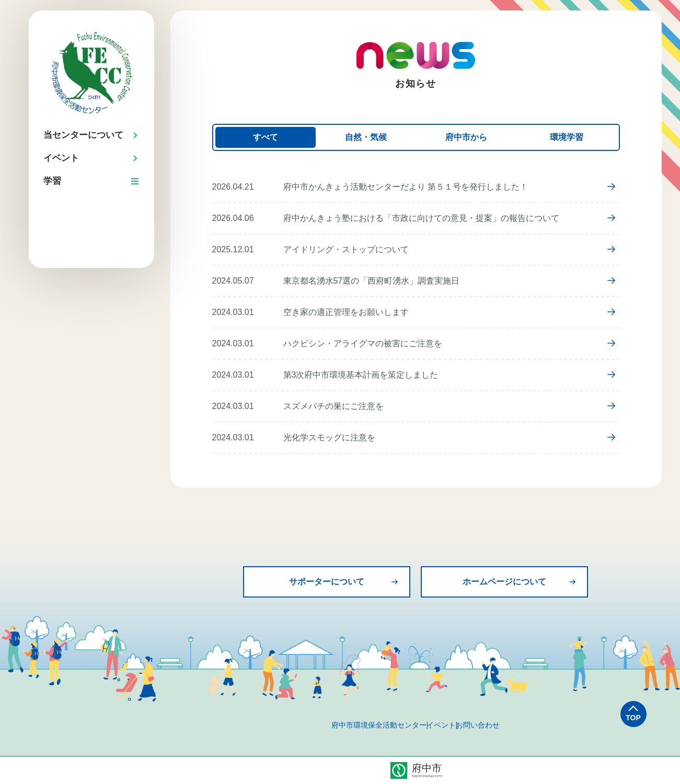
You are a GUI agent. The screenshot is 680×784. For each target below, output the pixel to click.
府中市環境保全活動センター (353, 725)
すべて (266, 137)
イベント (441, 725)
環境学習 (567, 137)
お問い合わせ (504, 725)
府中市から (466, 137)
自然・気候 (366, 137)
